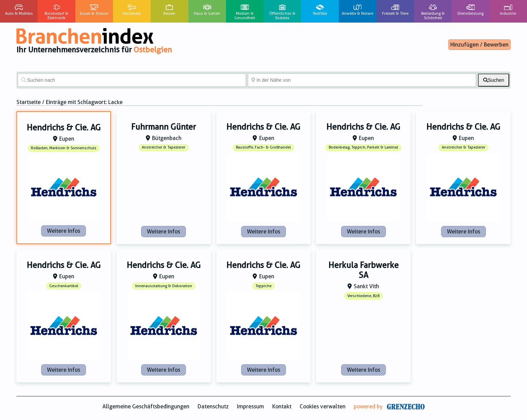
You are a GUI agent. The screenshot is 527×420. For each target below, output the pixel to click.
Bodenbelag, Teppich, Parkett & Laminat (363, 147)
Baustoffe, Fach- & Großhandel (263, 147)
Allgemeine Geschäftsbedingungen (146, 406)
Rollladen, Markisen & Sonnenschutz (64, 148)
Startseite (29, 102)
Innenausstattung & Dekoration (164, 286)
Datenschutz (213, 406)
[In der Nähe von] (362, 80)
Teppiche (263, 286)
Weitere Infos (64, 231)
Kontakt (282, 406)
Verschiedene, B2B (363, 296)
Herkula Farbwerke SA (363, 270)
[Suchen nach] (132, 80)
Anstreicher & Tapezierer (164, 147)
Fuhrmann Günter (164, 127)
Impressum (250, 406)
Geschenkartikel (64, 286)
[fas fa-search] (494, 80)
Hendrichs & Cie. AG (64, 128)
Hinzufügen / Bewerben (479, 45)
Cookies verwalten (323, 406)
